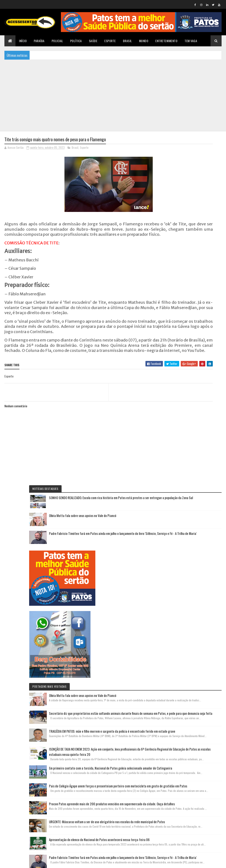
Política (76, 41)
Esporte (110, 41)
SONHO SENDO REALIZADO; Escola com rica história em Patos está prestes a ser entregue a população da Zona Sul (196, 160)
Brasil (127, 41)
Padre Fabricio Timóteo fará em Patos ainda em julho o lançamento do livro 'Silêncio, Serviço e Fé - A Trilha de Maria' (196, 212)
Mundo (144, 41)
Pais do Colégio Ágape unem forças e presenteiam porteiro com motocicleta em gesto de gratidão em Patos (196, 594)
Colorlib (21, 862)
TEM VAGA (191, 41)
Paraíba (39, 41)
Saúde (93, 41)
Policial (57, 41)
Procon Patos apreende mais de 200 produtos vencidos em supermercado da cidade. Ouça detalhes (196, 638)
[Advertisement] (113, 95)
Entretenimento (166, 41)
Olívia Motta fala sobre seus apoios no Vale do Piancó (206, 186)
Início (23, 41)
